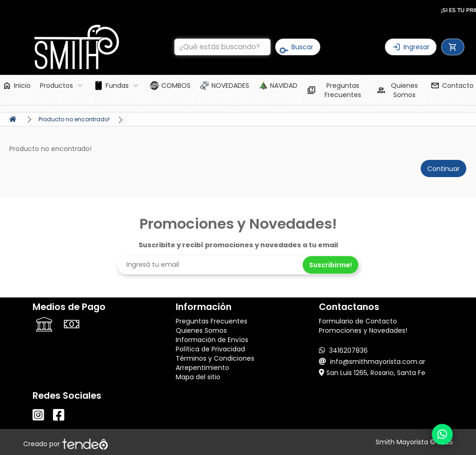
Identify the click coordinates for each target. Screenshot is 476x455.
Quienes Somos (201, 330)
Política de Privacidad (210, 349)
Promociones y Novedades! (363, 330)
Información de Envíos (212, 340)
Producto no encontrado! (74, 119)
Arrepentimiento (202, 368)
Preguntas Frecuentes (212, 321)
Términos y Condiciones (215, 358)
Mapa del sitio (198, 377)
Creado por (66, 444)
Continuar (443, 169)
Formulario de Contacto (358, 321)
